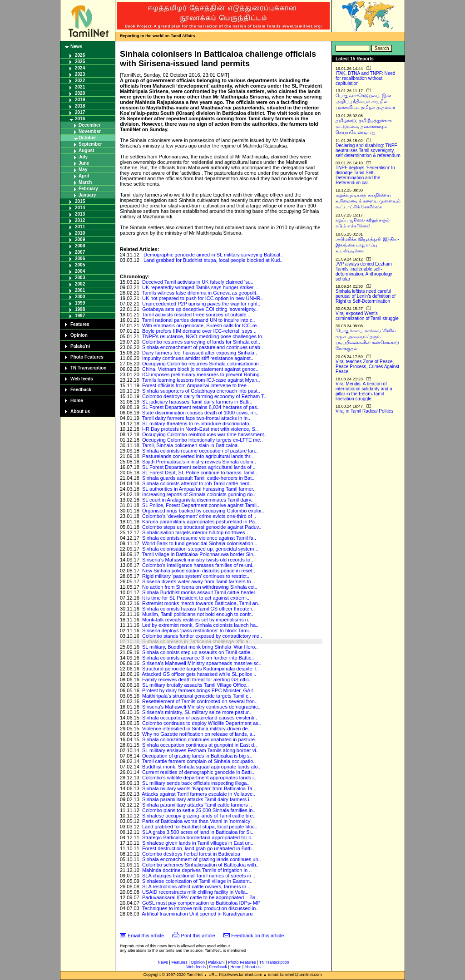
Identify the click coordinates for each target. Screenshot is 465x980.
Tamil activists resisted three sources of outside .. (196, 315)
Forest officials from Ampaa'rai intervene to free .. (196, 385)
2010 (80, 233)
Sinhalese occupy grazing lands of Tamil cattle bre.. (199, 816)
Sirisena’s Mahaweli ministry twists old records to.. (198, 560)
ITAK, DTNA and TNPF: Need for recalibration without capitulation (365, 78)
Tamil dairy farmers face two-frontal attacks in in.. (196, 418)
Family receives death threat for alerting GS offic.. (197, 680)
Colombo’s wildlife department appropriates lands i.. (199, 778)
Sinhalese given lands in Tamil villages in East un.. (198, 843)
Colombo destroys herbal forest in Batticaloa (191, 854)
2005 (80, 265)
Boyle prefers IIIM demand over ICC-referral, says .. (199, 331)
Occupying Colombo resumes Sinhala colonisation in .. (203, 364)
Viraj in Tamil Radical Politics (364, 411)
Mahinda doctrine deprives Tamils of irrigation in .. (197, 870)
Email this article (146, 936)
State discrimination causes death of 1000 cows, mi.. (200, 413)
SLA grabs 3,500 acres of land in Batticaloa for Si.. (198, 832)
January (87, 195)
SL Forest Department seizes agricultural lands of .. (199, 467)
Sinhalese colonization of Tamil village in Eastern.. (197, 881)
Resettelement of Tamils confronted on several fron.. (200, 701)
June (84, 163)
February (88, 189)
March (85, 182)
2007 (80, 252)
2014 (80, 208)
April (84, 176)
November (90, 131)
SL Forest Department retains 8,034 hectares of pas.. (201, 407)
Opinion (79, 335)
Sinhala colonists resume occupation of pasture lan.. (200, 451)
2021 (80, 87)
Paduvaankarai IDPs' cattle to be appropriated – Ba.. (200, 897)
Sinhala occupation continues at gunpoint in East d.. (200, 745)
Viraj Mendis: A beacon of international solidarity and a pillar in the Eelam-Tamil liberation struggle (364, 391)
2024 (80, 68)
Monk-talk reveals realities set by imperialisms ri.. (196, 620)
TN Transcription (88, 368)
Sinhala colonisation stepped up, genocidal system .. (200, 549)
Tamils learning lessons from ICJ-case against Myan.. (201, 380)
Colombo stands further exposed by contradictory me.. (202, 636)
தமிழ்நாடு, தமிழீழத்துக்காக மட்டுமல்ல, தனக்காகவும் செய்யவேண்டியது (364, 126)
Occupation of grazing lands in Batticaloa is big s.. (197, 756)
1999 (80, 303)
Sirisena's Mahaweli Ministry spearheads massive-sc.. (202, 663)
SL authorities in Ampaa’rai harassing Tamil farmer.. (199, 489)
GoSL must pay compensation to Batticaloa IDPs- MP (201, 903)
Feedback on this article (257, 936)
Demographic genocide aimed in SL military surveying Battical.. (213, 255)
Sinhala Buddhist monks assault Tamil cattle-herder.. (200, 592)
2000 (80, 297)
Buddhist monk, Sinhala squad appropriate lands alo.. (201, 767)
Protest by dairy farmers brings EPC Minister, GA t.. (199, 690)
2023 (80, 74)
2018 (80, 106)
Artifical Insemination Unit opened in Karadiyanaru (197, 914)
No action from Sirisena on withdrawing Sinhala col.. (200, 587)
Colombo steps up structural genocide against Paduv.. (202, 527)
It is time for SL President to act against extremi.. (196, 598)
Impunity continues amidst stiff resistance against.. (198, 358)
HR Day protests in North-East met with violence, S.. (200, 429)
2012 (80, 220)
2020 (80, 93)
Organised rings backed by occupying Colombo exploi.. (203, 511)
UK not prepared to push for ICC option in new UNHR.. (203, 298)
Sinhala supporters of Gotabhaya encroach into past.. (201, 391)
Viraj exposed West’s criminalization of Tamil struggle (367, 316)
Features (80, 324)
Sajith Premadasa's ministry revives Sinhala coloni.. (199, 462)
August (86, 150)
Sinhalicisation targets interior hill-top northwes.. (195, 532)
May (83, 170)
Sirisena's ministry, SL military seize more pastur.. (197, 712)
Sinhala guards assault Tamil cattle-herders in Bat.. (198, 478)
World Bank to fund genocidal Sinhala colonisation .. (200, 543)
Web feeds (82, 379)
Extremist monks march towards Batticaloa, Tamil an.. (201, 603)
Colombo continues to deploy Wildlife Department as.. (202, 723)
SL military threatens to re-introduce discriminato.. (197, 424)
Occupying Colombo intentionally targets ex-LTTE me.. (203, 440)
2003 (80, 278)
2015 (80, 201)
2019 (80, 100)
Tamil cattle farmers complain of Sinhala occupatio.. (199, 761)
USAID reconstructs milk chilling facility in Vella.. (195, 892)
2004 (80, 271)
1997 (80, 316)
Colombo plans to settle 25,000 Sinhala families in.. (199, 810)
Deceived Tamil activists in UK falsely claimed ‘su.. (198, 282)
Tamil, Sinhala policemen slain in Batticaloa (190, 445)
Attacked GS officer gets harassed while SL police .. (199, 674)
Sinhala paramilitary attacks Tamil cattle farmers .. (197, 805)
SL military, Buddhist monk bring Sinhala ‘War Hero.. (200, 647)
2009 (80, 239)
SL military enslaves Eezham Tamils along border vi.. (200, 750)
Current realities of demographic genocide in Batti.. (198, 772)
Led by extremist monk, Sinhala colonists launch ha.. (200, 625)
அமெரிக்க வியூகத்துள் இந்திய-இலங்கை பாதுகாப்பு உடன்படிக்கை (367, 245)
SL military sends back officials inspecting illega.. (196, 783)
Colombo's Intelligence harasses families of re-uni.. (198, 565)
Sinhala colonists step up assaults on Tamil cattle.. (198, 652)
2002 (80, 284)
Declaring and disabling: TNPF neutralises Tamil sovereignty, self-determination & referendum (368, 150)
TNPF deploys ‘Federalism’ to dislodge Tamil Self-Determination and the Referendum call (365, 175)
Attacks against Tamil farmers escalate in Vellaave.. (198, 794)
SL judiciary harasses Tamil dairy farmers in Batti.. (197, 402)
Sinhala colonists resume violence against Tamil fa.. (199, 538)
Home (77, 401)
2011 (80, 227)
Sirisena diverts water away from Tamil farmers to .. (199, 581)
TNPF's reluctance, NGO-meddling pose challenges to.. (204, 336)
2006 (80, 259)
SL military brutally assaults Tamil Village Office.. (195, 685)
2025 (80, 62)
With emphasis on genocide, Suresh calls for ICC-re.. (201, 325)
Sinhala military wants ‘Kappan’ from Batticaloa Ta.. (199, 788)
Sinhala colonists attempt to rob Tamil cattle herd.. (197, 483)
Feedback (81, 390)
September (90, 144)
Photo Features (87, 357)
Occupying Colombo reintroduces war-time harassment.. (205, 434)
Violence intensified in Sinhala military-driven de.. (196, 729)
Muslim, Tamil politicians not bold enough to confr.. (198, 614)
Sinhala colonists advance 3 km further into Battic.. (198, 658)
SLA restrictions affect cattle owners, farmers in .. (196, 886)
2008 (80, 246)
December (89, 125)
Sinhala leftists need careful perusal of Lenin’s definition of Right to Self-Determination (366, 296)
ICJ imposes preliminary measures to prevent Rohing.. (202, 374)
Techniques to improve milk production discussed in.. (200, 908)
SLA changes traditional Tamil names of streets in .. (199, 876)
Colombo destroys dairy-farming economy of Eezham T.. (204, 396)
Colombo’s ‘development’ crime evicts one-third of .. (199, 516)
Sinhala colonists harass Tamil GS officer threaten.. (198, 609)
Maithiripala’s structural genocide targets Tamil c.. (197, 696)
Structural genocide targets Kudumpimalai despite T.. (200, 669)
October (87, 138)
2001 (80, 290)
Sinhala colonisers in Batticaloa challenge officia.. (197, 641)
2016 (80, 119)
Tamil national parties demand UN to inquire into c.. (199, 320)
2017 (80, 112)
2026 (80, 55)
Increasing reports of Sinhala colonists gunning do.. (199, 494)
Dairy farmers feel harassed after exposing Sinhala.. (200, 353)
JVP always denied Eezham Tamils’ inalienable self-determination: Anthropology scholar (364, 271)
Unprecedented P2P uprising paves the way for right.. (201, 304)
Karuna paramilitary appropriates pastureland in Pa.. (200, 522)
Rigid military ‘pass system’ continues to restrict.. (196, 576)
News (76, 47)
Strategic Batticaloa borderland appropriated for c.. (198, 837)
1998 (80, 309)
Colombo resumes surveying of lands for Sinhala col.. (201, 342)
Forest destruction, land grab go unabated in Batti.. (198, 848)
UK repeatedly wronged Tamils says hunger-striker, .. (200, 287)
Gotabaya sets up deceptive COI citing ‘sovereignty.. (200, 309)
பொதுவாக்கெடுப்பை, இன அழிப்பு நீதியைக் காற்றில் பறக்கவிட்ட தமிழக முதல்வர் (365, 101)
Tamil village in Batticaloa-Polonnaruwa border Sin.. (199, 554)
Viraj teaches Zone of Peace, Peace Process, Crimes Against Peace (367, 367)
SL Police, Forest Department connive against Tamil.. (201, 505)
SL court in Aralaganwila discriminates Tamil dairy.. (198, 500)
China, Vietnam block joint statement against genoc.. (200, 369)
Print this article (198, 936)
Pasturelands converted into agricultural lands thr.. (198, 456)
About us (80, 411)
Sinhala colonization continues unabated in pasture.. (200, 739)
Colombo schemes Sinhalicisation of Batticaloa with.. (200, 865)
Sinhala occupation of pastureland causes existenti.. (200, 718)
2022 (80, 81)
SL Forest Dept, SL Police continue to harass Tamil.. (200, 473)
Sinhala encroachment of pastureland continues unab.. (203, 347)
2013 (80, 214)
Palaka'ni (80, 346)
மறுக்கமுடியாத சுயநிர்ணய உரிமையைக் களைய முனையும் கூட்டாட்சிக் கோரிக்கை (368, 201)
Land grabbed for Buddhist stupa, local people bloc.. (200, 827)
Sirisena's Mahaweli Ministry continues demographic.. (201, 707)
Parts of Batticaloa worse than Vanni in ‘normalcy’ (197, 821)
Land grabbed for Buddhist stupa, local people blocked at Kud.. (213, 260)
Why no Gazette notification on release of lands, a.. (199, 734)
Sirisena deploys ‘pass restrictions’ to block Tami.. (197, 630)
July (83, 157)
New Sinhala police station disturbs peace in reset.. (199, 571)
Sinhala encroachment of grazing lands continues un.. (202, 859)
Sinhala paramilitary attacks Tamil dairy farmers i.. (197, 799)
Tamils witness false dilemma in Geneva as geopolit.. (200, 293)
